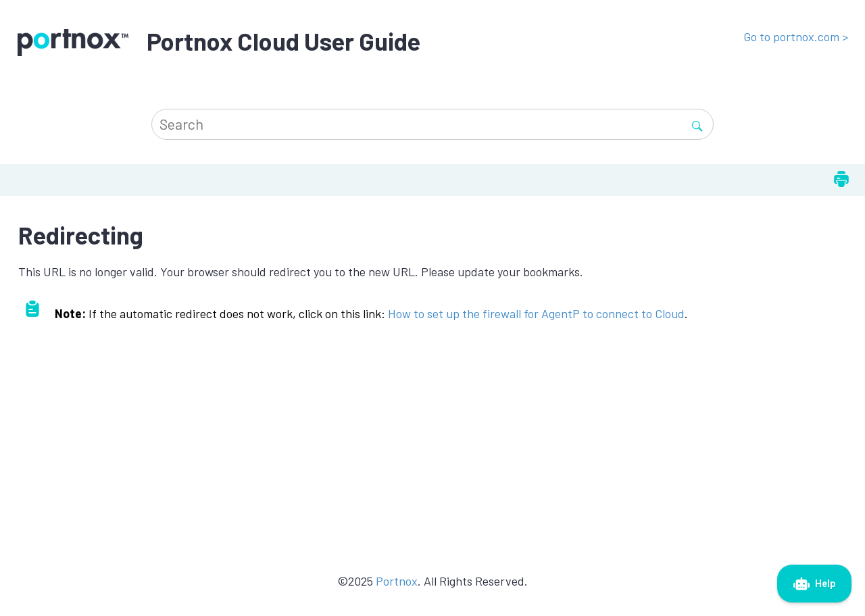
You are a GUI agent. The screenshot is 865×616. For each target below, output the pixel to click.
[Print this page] (841, 180)
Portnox (397, 581)
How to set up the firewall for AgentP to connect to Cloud (536, 313)
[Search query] (432, 124)
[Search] (697, 124)
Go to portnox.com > (796, 36)
